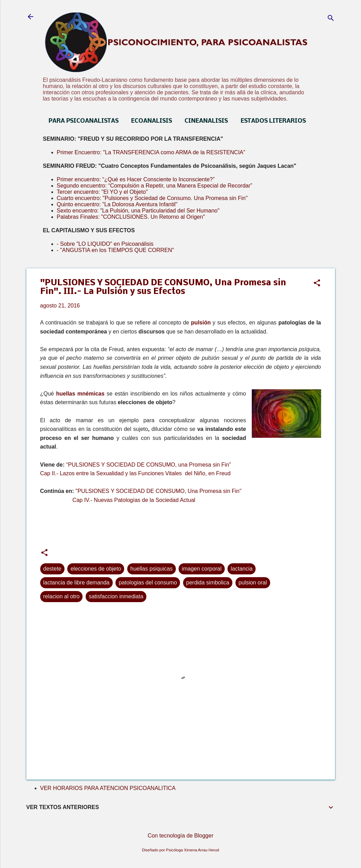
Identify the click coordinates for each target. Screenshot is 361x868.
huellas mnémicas (80, 394)
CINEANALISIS (206, 121)
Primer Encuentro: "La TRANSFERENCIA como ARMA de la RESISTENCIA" (151, 152)
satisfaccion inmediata (116, 596)
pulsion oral (253, 583)
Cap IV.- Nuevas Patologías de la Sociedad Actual (118, 500)
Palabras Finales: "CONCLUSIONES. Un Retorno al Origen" (131, 217)
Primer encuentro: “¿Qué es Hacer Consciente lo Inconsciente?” (136, 179)
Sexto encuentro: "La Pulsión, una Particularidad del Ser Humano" (138, 211)
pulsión (201, 323)
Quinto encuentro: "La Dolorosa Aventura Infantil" (117, 204)
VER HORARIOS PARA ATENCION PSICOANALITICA (108, 788)
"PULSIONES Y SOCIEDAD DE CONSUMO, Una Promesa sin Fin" (158, 491)
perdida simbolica (208, 583)
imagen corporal (202, 569)
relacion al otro (62, 596)
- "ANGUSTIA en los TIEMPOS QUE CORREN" (115, 250)
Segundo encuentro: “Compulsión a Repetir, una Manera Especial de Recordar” (155, 186)
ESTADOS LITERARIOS (273, 121)
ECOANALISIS (152, 121)
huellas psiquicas (152, 569)
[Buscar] (331, 19)
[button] (317, 284)
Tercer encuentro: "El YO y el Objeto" (102, 192)
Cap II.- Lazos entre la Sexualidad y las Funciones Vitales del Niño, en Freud (135, 473)
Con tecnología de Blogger (180, 836)
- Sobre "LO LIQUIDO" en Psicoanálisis (105, 244)
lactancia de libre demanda (76, 583)
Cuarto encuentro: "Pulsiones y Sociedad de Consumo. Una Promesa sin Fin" (152, 198)
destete (52, 569)
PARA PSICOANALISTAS (84, 121)
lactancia (242, 569)
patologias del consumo (148, 583)
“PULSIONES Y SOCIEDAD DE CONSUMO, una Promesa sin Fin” (149, 465)
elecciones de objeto (96, 569)
